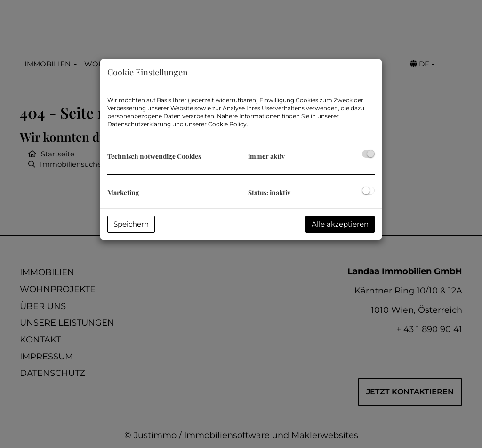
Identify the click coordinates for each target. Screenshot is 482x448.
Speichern (131, 224)
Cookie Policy (227, 124)
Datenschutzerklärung (139, 124)
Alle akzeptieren (340, 224)
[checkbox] (368, 154)
